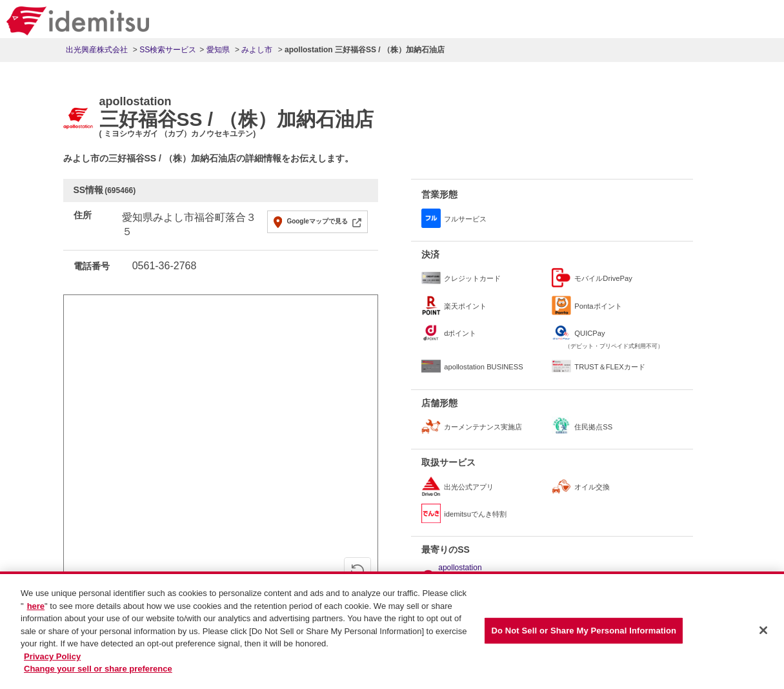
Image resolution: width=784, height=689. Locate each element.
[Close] (763, 637)
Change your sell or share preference (98, 674)
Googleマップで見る (317, 221)
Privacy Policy (52, 662)
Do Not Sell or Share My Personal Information (584, 636)
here (36, 611)
